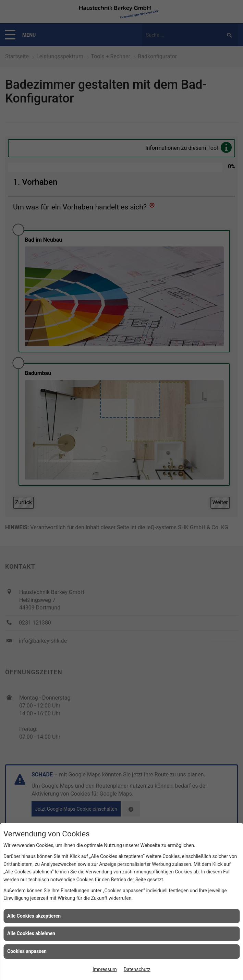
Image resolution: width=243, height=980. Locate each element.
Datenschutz (137, 969)
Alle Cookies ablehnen (31, 933)
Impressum (105, 969)
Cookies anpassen (27, 951)
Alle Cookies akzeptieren (34, 916)
